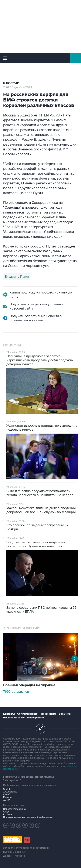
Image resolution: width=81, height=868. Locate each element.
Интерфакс (40, 58)
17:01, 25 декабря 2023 (18, 87)
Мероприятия (36, 718)
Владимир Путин (17, 277)
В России (11, 83)
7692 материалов (16, 692)
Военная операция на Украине (29, 685)
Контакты (9, 714)
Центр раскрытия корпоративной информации (28, 817)
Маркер (7, 797)
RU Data (8, 815)
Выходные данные (14, 852)
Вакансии (65, 714)
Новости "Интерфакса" (15, 809)
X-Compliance (10, 792)
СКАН (6, 812)
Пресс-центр (49, 714)
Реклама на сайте (14, 718)
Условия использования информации (26, 848)
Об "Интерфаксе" (28, 714)
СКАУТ (7, 794)
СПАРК (7, 789)
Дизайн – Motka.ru (14, 856)
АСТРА (7, 800)
